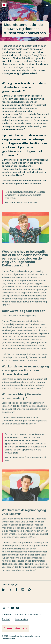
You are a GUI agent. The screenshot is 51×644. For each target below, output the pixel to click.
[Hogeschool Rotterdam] (4, 5)
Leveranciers (21, 619)
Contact (6, 619)
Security (19, 615)
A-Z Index (33, 615)
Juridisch (6, 615)
